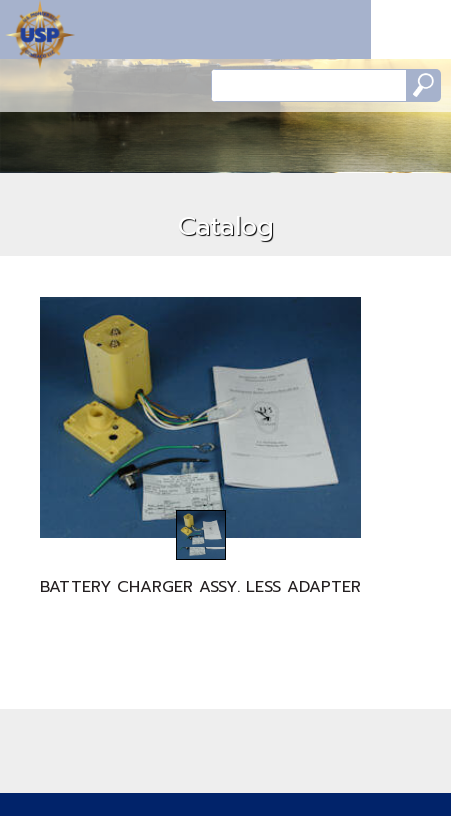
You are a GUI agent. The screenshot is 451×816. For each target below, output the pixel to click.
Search (423, 85)
